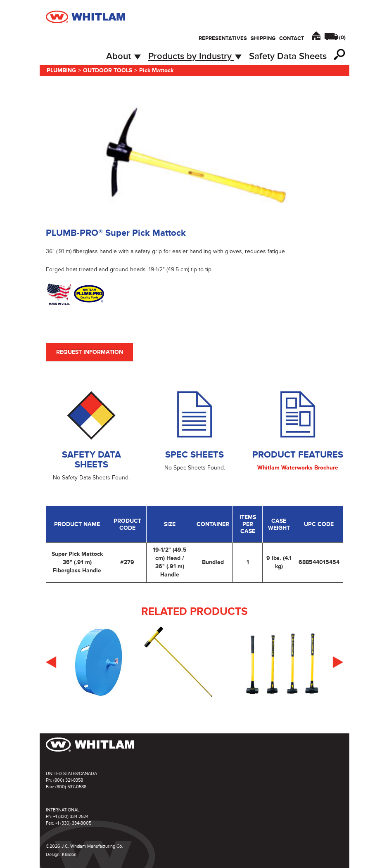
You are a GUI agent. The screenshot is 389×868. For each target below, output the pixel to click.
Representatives (223, 38)
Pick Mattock (156, 70)
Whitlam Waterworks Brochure (298, 468)
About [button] (123, 56)
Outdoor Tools (108, 70)
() (342, 38)
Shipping (263, 38)
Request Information (90, 352)
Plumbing (61, 70)
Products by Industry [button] (195, 56)
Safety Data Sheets (288, 56)
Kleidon (69, 855)
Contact (292, 38)
